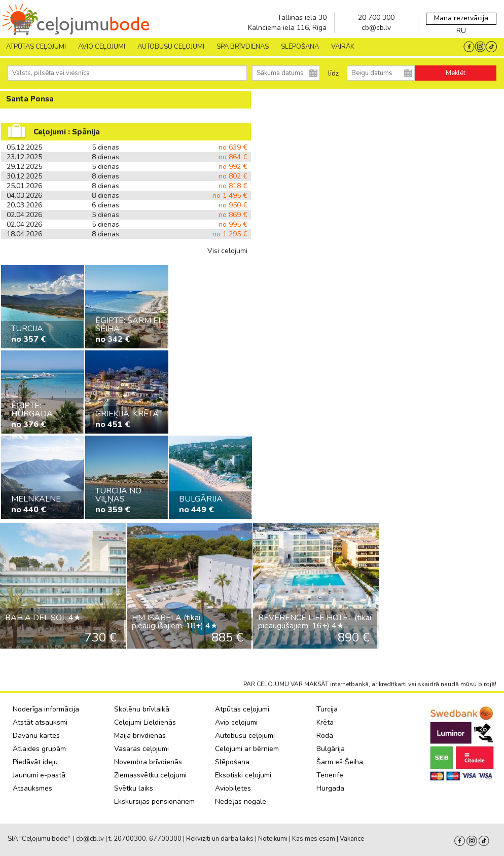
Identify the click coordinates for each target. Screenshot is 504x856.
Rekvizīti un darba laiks (220, 839)
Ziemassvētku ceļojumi (150, 775)
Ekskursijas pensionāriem (154, 801)
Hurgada (330, 788)
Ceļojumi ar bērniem (247, 749)
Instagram (472, 841)
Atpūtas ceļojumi (36, 47)
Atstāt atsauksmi (40, 722)
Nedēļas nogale (241, 801)
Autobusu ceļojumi (245, 736)
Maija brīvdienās (140, 736)
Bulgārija (331, 749)
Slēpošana (232, 762)
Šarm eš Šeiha (340, 762)
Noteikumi (273, 839)
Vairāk (343, 47)
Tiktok (484, 841)
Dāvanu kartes (36, 736)
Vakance (352, 839)
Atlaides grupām (39, 749)
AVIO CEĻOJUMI (102, 47)
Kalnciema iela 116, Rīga (287, 28)
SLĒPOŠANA (300, 47)
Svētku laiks (134, 788)
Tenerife (330, 775)
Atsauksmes (32, 788)
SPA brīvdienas (243, 47)
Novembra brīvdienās (148, 762)
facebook (460, 841)
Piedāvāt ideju (35, 762)
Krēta (325, 722)
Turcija (327, 709)
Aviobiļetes (233, 788)
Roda (325, 736)
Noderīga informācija (46, 709)
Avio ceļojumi (236, 722)
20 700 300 (376, 17)
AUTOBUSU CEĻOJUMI (171, 47)
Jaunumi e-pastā (39, 775)
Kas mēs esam (314, 839)
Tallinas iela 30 (302, 17)
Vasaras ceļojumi (141, 749)
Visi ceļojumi (227, 251)
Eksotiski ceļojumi (243, 775)
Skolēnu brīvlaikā (142, 709)
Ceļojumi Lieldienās (145, 722)
